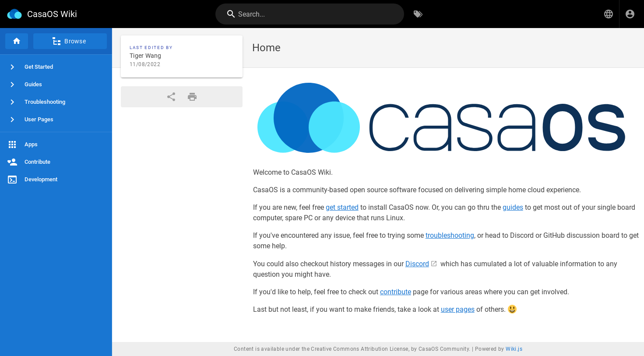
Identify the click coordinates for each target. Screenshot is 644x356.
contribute (396, 292)
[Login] (630, 14)
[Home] (17, 41)
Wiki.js (514, 349)
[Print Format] (192, 97)
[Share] (171, 97)
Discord (417, 264)
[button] (609, 14)
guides (513, 207)
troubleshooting (450, 235)
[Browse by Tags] (418, 14)
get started (342, 207)
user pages (458, 309)
